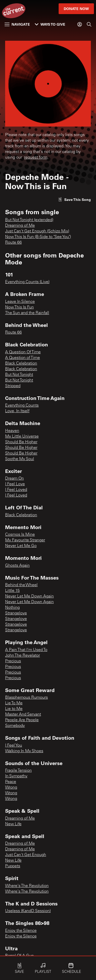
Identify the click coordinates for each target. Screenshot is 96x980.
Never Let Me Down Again (29, 596)
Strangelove (16, 613)
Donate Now (76, 9)
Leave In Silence (20, 302)
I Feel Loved (16, 490)
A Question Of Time (23, 352)
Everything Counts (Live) (27, 282)
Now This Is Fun (19, 307)
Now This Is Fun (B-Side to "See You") (38, 237)
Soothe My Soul (20, 459)
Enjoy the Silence (21, 931)
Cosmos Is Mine (20, 535)
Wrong (11, 788)
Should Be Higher (21, 442)
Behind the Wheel (21, 585)
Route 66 (13, 243)
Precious (13, 661)
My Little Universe (22, 437)
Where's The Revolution (27, 886)
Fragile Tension (18, 771)
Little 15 (12, 591)
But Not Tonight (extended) (29, 220)
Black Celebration (21, 364)
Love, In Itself (17, 411)
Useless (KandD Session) (28, 911)
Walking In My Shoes (24, 751)
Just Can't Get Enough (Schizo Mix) (37, 231)
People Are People (22, 720)
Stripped (13, 386)
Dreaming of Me (20, 226)
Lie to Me (14, 709)
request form (36, 158)
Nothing (12, 608)
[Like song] (74, 199)
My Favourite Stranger (25, 540)
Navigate (17, 24)
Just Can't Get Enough (26, 855)
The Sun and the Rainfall (27, 313)
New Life (13, 824)
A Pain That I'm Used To (26, 650)
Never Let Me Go (21, 546)
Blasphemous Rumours (26, 698)
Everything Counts (22, 406)
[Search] (89, 24)
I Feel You (14, 746)
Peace (11, 782)
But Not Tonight (19, 375)
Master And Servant (23, 715)
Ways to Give (50, 24)
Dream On (14, 479)
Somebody (15, 726)
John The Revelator (23, 656)
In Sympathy (16, 776)
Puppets (13, 866)
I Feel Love (15, 484)
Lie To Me (14, 703)
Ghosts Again (17, 566)
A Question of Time (23, 358)
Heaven (12, 431)
